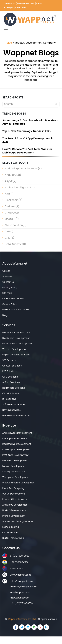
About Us (7, 277)
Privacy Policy (10, 288)
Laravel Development (14, 466)
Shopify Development (14, 472)
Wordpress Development (16, 477)
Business (10, 206)
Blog (9, 43)
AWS (8, 194)
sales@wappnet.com (15, 8)
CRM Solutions (10, 377)
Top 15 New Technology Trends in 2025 (27, 131)
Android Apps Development (17, 433)
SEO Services (9, 360)
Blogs (5, 315)
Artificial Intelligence (18, 188)
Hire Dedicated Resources (16, 416)
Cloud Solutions (11, 394)
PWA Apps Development (15, 455)
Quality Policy (10, 304)
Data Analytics (14, 244)
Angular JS (11, 175)
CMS (8, 232)
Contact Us (8, 282)
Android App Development (21, 169)
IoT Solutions (9, 399)
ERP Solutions (9, 371)
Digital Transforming (13, 538)
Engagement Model (13, 299)
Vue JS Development (14, 494)
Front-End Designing (13, 488)
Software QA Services (14, 405)
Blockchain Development (16, 338)
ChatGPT (10, 219)
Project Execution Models (16, 310)
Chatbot (10, 213)
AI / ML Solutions (11, 382)
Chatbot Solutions (12, 366)
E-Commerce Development (17, 344)
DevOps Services (11, 410)
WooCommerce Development (19, 483)
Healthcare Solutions (14, 388)
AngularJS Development (15, 505)
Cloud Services (10, 533)
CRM (8, 238)
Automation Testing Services (18, 522)
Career (6, 271)
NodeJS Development (14, 510)
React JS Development (15, 499)
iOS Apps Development (15, 439)
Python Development (14, 516)
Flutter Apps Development (16, 450)
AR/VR (9, 181)
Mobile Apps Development (17, 333)
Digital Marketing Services (16, 355)
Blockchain (12, 200)
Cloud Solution (14, 225)
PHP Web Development (15, 461)
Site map (7, 293)
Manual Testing (11, 527)
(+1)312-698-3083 (25, 4)
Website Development (14, 349)
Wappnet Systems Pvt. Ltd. (22, 619)
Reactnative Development (17, 444)
